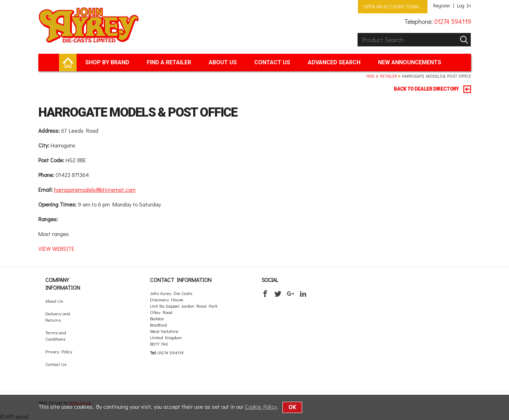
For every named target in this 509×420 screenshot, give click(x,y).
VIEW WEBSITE (56, 248)
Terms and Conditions (56, 336)
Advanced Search (334, 62)
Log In (464, 6)
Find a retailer (169, 62)
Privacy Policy (59, 351)
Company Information (63, 284)
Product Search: (357, 33)
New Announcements (410, 62)
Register (442, 6)
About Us (223, 62)
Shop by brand (107, 62)
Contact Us (272, 62)
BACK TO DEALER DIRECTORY (432, 89)
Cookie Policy (261, 406)
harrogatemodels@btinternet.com (95, 189)
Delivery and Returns (58, 317)
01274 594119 (453, 21)
